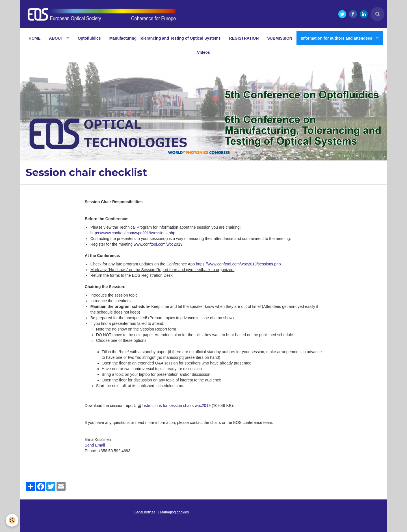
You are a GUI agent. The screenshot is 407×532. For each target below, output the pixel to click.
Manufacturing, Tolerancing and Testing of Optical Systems (165, 38)
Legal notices (145, 512)
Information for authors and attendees (337, 38)
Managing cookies (175, 512)
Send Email (95, 445)
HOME (34, 38)
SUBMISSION (280, 38)
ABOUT (57, 38)
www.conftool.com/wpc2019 (158, 244)
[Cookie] (12, 520)
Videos (203, 52)
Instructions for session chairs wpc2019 (176, 406)
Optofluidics (89, 38)
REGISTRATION (244, 38)
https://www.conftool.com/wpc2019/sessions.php (133, 233)
